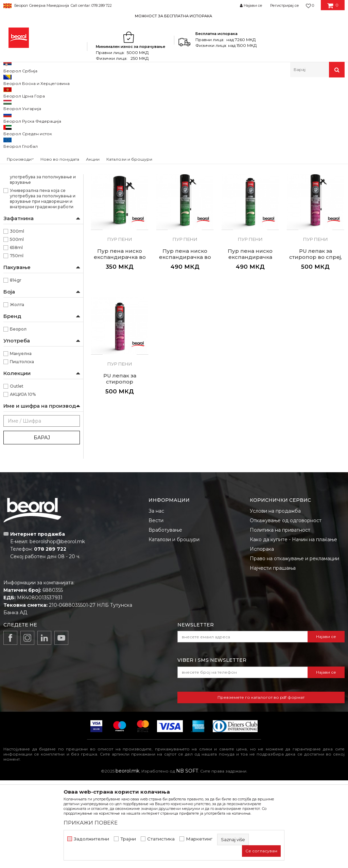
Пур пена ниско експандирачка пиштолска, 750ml (250, 345)
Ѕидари (18, 178)
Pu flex (14, 136)
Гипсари (19, 170)
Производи (33, 92)
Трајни (128, 839)
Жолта (17, 392)
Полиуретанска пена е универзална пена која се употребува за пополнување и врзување (43, 262)
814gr (16, 368)
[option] (174, 16)
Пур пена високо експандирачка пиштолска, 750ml (316, 220)
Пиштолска (22, 449)
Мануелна (21, 441)
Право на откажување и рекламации (294, 646)
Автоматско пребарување (233, 103)
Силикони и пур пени (113, 92)
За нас (156, 599)
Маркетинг (199, 839)
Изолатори (22, 186)
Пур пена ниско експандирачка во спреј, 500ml (120, 345)
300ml (17, 319)
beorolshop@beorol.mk (57, 629)
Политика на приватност (280, 618)
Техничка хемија (67, 92)
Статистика (161, 839)
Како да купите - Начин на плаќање (293, 627)
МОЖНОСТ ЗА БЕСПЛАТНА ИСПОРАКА (173, 16)
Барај (42, 525)
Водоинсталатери (29, 162)
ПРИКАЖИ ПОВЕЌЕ (91, 823)
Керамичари (23, 194)
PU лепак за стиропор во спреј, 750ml (316, 345)
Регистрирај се (285, 5)
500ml (17, 327)
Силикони (18, 119)
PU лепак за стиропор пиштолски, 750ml (120, 470)
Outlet (17, 474)
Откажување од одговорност (286, 608)
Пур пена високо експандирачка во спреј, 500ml (185, 220)
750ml (17, 343)
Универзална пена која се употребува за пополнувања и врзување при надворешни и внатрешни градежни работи (43, 286)
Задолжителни (91, 839)
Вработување (165, 618)
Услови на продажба (275, 599)
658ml (16, 335)
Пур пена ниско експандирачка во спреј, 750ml (185, 345)
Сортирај (281, 103)
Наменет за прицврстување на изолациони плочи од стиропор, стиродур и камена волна (43, 237)
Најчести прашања (273, 656)
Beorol (10, 92)
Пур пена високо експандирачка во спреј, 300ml (120, 220)
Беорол (18, 417)
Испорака (262, 637)
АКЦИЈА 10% (23, 482)
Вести (156, 608)
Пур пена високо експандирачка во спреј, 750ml (250, 220)
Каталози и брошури (174, 627)
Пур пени (17, 128)
